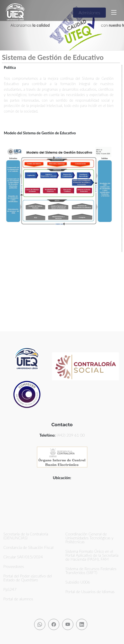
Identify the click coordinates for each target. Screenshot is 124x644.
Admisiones (89, 12)
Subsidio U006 (78, 582)
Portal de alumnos (18, 599)
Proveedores (14, 566)
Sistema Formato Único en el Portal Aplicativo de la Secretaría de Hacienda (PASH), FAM (92, 555)
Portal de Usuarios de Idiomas (90, 592)
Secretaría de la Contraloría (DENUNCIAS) (26, 536)
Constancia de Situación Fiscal (28, 547)
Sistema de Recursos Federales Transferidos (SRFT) (91, 571)
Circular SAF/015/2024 (23, 557)
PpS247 (10, 589)
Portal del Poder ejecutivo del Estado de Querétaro (28, 578)
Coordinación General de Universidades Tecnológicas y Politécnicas (89, 538)
